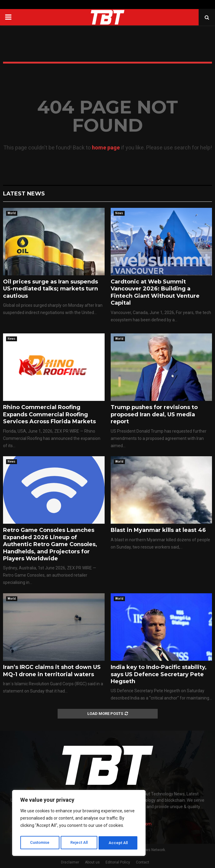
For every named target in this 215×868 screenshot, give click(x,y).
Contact (143, 862)
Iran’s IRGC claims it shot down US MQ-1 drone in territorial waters (52, 671)
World (12, 213)
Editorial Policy (118, 862)
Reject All (80, 843)
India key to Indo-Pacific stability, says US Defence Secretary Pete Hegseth (159, 674)
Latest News (24, 194)
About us (92, 862)
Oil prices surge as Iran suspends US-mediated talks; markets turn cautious (50, 289)
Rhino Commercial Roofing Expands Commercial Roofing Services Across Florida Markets (49, 414)
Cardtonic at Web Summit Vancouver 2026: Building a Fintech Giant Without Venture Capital (155, 292)
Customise (40, 843)
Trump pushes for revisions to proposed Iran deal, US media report (154, 414)
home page (106, 147)
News (119, 213)
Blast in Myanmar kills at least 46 (158, 530)
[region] (79, 824)
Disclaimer (70, 862)
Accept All (119, 843)
